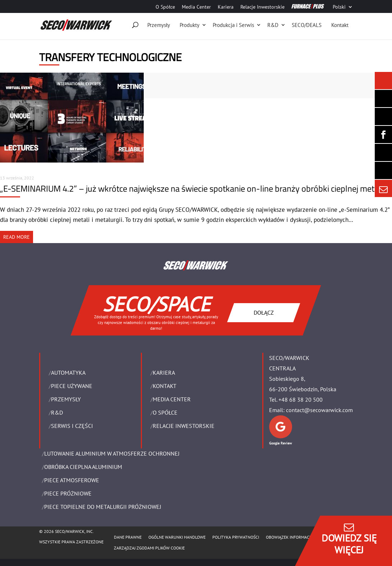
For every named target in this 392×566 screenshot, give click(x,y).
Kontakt (340, 25)
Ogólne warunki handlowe (177, 537)
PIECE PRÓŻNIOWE (68, 493)
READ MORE (17, 237)
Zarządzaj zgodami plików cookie (149, 548)
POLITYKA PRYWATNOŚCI (236, 537)
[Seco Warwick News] (383, 81)
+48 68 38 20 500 (301, 400)
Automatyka (68, 373)
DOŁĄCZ (264, 312)
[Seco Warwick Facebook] (383, 134)
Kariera (226, 7)
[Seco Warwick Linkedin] (383, 117)
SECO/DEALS (307, 25)
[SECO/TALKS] (383, 152)
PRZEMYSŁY (66, 399)
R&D (273, 25)
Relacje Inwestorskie (262, 7)
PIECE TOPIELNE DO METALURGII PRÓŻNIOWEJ (103, 507)
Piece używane (72, 386)
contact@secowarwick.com (319, 410)
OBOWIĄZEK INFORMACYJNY (292, 537)
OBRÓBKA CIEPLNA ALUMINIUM (83, 467)
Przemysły (159, 25)
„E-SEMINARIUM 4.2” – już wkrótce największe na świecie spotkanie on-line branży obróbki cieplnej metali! (192, 188)
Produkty (190, 25)
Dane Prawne (128, 537)
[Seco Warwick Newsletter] (383, 99)
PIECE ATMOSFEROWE (72, 480)
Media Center (196, 7)
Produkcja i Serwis (233, 25)
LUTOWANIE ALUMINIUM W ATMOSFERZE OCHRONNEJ (112, 453)
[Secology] (383, 170)
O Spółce (165, 7)
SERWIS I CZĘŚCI (72, 426)
